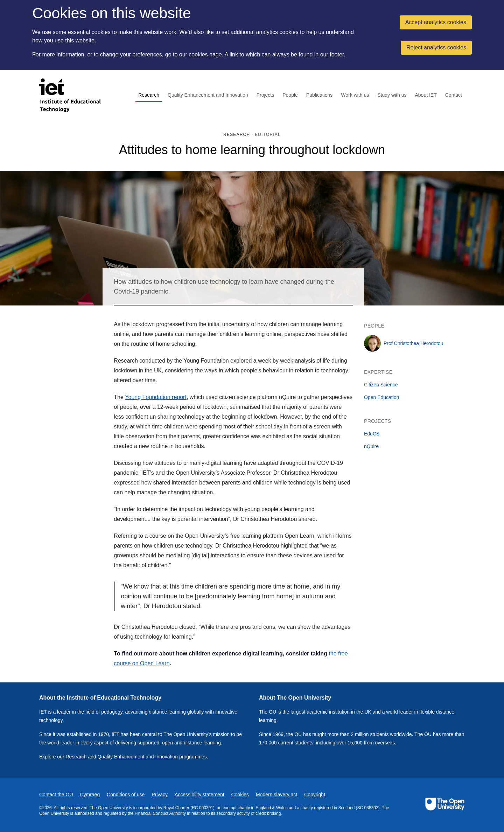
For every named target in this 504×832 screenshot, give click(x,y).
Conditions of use (126, 795)
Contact (454, 95)
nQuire (371, 446)
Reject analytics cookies (436, 47)
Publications (320, 95)
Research (149, 95)
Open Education (381, 397)
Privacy (160, 795)
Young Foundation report (156, 397)
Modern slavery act (276, 795)
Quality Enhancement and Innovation (208, 95)
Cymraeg (90, 795)
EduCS (372, 434)
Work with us (355, 95)
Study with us (392, 95)
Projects (265, 95)
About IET (426, 95)
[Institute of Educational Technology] (74, 95)
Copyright (315, 795)
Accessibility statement (199, 795)
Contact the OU (56, 795)
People (290, 95)
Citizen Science (381, 385)
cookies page (205, 54)
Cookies (240, 795)
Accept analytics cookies (436, 22)
